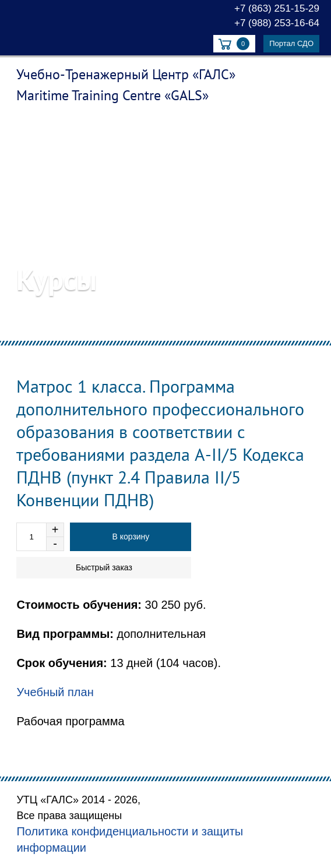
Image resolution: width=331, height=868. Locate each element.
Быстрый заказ (104, 567)
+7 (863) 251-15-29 (277, 8)
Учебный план (55, 692)
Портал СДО (291, 43)
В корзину (131, 537)
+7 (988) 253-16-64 (277, 23)
